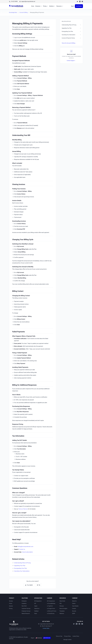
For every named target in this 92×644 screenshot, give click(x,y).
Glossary (62, 606)
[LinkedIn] (80, 2)
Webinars (62, 613)
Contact (74, 609)
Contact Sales (46, 628)
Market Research (26, 613)
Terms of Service (23, 509)
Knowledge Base (13, 12)
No (38, 585)
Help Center (62, 601)
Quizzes (11, 606)
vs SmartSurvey (51, 613)
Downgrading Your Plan (20, 568)
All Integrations (38, 601)
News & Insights (63, 609)
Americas (39, 638)
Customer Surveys (26, 609)
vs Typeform (50, 606)
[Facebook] (82, 2)
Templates (62, 611)
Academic (24, 603)
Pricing (46, 6)
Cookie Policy (76, 636)
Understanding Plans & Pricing (22, 563)
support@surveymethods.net (46, 624)
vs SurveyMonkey (51, 603)
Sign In (73, 6)
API (35, 603)
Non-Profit (24, 606)
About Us (74, 601)
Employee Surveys (26, 611)
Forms (11, 603)
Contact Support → (71, 61)
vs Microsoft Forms (52, 611)
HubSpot (36, 611)
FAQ (60, 603)
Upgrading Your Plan (20, 566)
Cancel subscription (27, 552)
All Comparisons (51, 601)
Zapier (36, 606)
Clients (74, 603)
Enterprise (39, 6)
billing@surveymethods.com (26, 547)
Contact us (22, 549)
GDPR (74, 613)
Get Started (79, 6)
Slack (36, 613)
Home (33, 6)
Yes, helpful (29, 585)
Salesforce (37, 609)
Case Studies (75, 606)
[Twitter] (77, 2)
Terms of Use (59, 636)
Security (74, 611)
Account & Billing (23, 12)
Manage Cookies (67, 640)
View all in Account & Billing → (69, 43)
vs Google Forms (51, 609)
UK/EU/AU (47, 638)
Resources (60, 6)
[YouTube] (82, 624)
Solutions (52, 6)
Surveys (11, 601)
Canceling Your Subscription (22, 571)
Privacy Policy (67, 636)
